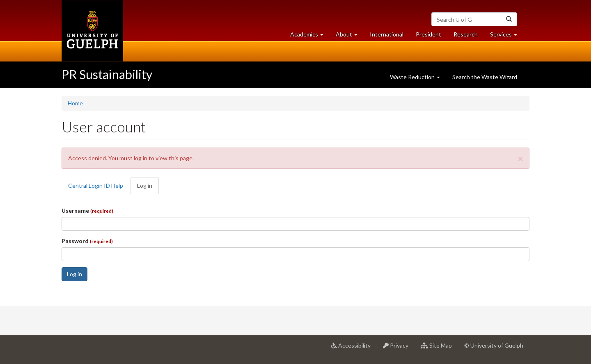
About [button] (350, 36)
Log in (148, 188)
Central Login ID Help (96, 185)
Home (75, 103)
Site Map (439, 348)
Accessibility (354, 348)
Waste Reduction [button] (415, 77)
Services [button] (507, 36)
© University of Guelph (494, 345)
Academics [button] (310, 36)
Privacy (399, 348)
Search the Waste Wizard (485, 77)
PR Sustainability (107, 74)
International (387, 34)
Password (87, 241)
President (428, 34)
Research (469, 36)
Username (87, 210)
